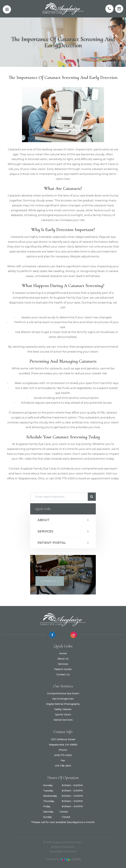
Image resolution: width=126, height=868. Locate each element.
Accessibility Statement (63, 852)
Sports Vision (63, 718)
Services (45, 531)
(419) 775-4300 (63, 758)
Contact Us (48, 581)
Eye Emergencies (63, 702)
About (43, 520)
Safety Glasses (63, 713)
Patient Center (63, 675)
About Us (63, 664)
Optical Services (63, 723)
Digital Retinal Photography (63, 707)
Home (63, 659)
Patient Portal (52, 543)
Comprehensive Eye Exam (63, 697)
